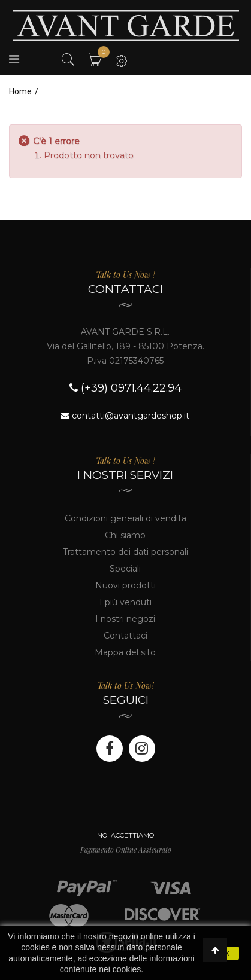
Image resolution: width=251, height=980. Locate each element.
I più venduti (125, 602)
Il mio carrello (100, 55)
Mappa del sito (125, 652)
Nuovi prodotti (125, 585)
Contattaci (125, 636)
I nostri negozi (125, 619)
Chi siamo (125, 535)
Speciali (125, 569)
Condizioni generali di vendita (125, 518)
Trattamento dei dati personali (125, 552)
